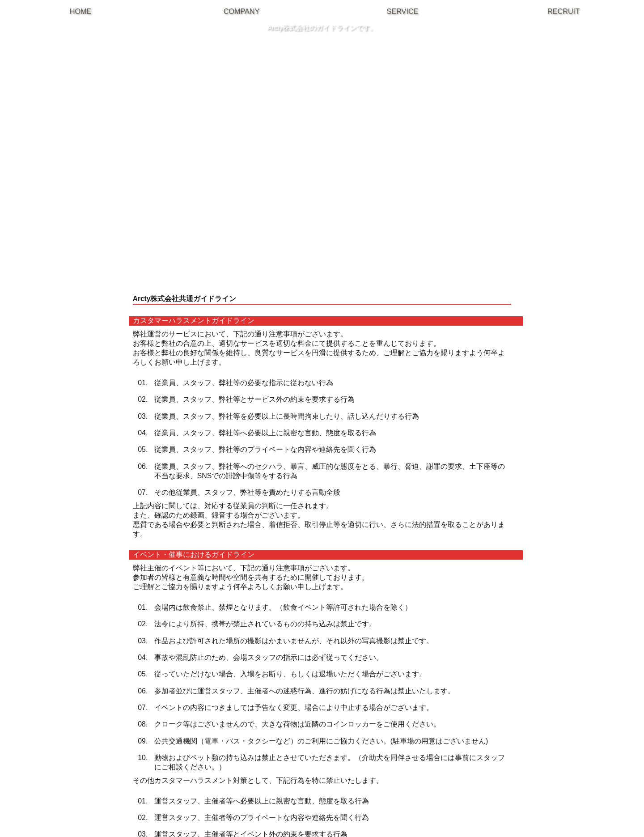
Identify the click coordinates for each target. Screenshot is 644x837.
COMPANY (242, 11)
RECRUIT (563, 11)
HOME (81, 11)
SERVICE (403, 11)
